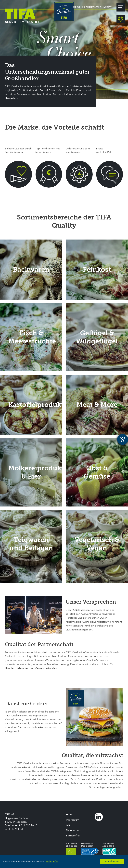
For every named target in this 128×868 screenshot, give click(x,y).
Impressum (73, 820)
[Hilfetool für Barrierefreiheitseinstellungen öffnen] (123, 439)
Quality (107, 7)
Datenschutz (73, 830)
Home (77, 7)
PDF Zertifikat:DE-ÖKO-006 (72, 849)
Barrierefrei (73, 836)
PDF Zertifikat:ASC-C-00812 (109, 849)
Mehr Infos (52, 862)
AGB (69, 825)
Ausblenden (112, 862)
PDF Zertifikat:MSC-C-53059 (90, 849)
